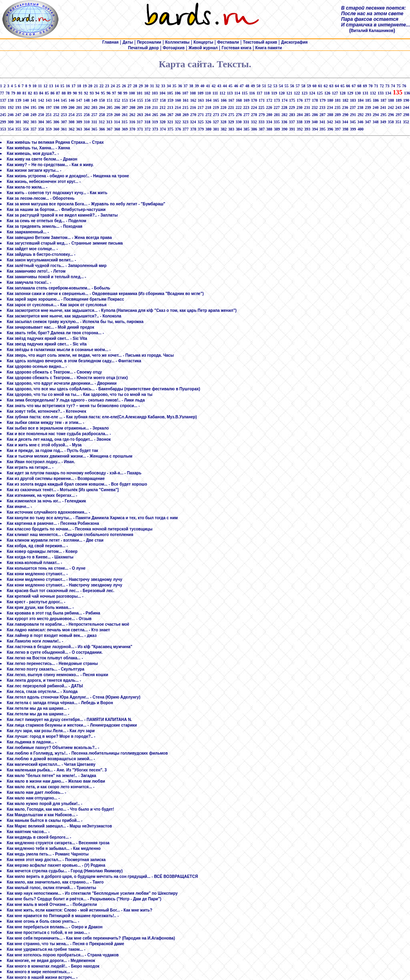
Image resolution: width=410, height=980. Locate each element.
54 (281, 86)
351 (398, 122)
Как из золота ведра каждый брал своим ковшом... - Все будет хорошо (77, 484)
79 (13, 93)
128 (343, 93)
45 (230, 86)
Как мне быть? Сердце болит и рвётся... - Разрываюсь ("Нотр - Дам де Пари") (84, 899)
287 (323, 115)
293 (368, 115)
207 (125, 107)
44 (225, 86)
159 (170, 100)
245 (3, 115)
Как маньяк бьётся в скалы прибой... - (45, 820)
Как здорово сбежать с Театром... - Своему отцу (54, 372)
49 (253, 86)
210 (148, 107)
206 (117, 107)
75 (398, 86)
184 (361, 100)
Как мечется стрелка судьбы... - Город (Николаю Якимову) (65, 871)
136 (407, 93)
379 (201, 129)
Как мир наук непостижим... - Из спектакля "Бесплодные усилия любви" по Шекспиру (92, 893)
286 (315, 115)
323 (185, 122)
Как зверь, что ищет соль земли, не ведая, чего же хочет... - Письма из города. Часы (90, 355)
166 (224, 100)
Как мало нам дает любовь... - (36, 792)
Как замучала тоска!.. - (29, 282)
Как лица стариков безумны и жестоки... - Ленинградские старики (72, 725)
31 (152, 86)
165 (216, 100)
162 (193, 100)
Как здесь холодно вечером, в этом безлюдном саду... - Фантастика (74, 361)
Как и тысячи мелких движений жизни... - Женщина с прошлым (70, 456)
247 (18, 115)
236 (345, 107)
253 (64, 115)
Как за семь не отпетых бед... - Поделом (46, 221)
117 (259, 93)
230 (299, 107)
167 (231, 100)
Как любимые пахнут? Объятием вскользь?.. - (53, 748)
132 (373, 93)
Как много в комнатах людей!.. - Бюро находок (53, 966)
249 (33, 115)
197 (49, 107)
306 (56, 122)
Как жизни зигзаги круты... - (34, 170)
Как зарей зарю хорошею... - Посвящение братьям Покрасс (65, 299)
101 (140, 93)
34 (169, 86)
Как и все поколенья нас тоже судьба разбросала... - (59, 434)
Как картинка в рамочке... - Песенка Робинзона (53, 523)
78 (8, 93)
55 (286, 86)
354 (11, 129)
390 (284, 129)
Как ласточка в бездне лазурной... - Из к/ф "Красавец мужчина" (70, 647)
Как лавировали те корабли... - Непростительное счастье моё (68, 624)
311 (94, 122)
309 (79, 122)
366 (102, 129)
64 (337, 86)
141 (33, 100)
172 (269, 100)
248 (26, 115)
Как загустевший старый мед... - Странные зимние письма (65, 243)
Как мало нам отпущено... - (33, 798)
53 (275, 86)
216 (193, 107)
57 (297, 86)
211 (155, 107)
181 (338, 100)
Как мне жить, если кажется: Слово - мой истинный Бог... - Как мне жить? (79, 910)
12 (45, 86)
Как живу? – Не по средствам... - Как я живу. (50, 165)
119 (274, 93)
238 (360, 107)
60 (314, 86)
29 (141, 86)
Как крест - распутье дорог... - (36, 602)
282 (284, 115)
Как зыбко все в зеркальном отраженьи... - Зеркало (58, 428)
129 (350, 93)
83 (36, 93)
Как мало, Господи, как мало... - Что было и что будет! (60, 809)
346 (360, 122)
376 (178, 129)
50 (258, 86)
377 (186, 129)
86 (52, 93)
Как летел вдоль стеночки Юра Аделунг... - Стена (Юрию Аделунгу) (74, 697)
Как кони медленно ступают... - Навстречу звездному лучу (64, 579)
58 (303, 86)
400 (361, 129)
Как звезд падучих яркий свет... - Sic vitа (47, 344)
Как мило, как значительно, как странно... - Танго (55, 882)
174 (284, 100)
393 (307, 129)
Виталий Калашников (372, 31)
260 (117, 115)
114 (237, 93)
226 (269, 107)
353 (3, 129)
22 (101, 86)
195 (33, 107)
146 (71, 100)
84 (41, 93)
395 (323, 129)
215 (185, 107)
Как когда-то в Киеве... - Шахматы (40, 557)
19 (84, 86)
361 (64, 129)
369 (125, 129)
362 (71, 129)
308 (71, 122)
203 (94, 107)
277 (246, 115)
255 (79, 115)
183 (353, 100)
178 (315, 100)
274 (224, 115)
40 (202, 86)
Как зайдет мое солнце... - (32, 249)
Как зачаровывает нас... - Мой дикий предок (50, 327)
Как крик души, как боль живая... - (40, 607)
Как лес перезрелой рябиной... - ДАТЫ (45, 686)
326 (208, 122)
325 (200, 122)
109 (200, 93)
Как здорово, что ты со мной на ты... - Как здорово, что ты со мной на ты (80, 395)
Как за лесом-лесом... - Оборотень (41, 198)
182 (345, 100)
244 (406, 107)
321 (170, 122)
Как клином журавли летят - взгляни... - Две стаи (55, 540)
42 (213, 86)
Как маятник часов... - (28, 832)
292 (361, 115)
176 (300, 100)
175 (292, 100)
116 (252, 93)
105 (170, 93)
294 (376, 115)
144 (56, 100)
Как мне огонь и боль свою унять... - (43, 921)
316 (132, 122)
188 (391, 100)
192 (11, 107)
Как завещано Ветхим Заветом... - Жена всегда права (59, 238)
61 (320, 86)
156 (148, 100)
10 (34, 86)
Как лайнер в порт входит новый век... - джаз (52, 636)
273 (216, 115)
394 (315, 129)
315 (124, 122)
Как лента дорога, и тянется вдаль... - (44, 680)
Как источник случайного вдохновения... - (48, 512)
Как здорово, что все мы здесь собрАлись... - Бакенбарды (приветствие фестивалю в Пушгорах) (104, 389)
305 (49, 122)
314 (117, 122)
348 (375, 122)
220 (223, 107)
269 (186, 115)
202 (87, 107)
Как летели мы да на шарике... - (38, 708)
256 (87, 115)
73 (387, 86)
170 (254, 100)
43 (219, 86)
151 (110, 100)
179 (323, 100)
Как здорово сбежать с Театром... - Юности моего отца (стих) (67, 378)
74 (393, 86)
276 (239, 115)
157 (155, 100)
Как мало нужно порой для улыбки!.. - (45, 804)
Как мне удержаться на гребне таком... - (46, 949)
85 (47, 93)
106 (178, 93)
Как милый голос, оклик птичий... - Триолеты (51, 888)
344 (345, 122)
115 (245, 93)
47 (241, 86)
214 (178, 107)
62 (326, 86)
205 (110, 107)
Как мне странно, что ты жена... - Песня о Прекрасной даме (65, 944)
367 (110, 129)
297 (399, 115)
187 (383, 100)
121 (289, 93)
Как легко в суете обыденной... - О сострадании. (55, 652)
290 (345, 115)
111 (215, 93)
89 (69, 93)
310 (87, 122)
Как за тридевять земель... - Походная (45, 226)
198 (56, 107)
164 (208, 100)
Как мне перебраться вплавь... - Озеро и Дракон (55, 927)
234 (330, 107)
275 (231, 115)
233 (322, 107)
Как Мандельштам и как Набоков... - (42, 815)
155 (140, 100)
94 (97, 93)
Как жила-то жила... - (27, 187)
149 (94, 100)
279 (262, 115)
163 (201, 100)
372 (148, 129)
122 (297, 93)
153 (125, 100)
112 (222, 93)
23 (107, 86)
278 (254, 115)
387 (262, 129)
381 (216, 129)
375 (170, 129)
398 (345, 129)
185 (368, 100)
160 (178, 100)
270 (193, 115)
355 (18, 129)
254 (71, 115)
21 (96, 86)
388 (269, 129)
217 (200, 107)
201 (79, 107)
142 (41, 100)
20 (90, 86)
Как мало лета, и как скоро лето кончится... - (51, 787)
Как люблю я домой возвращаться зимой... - (51, 759)
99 (125, 93)
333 (261, 122)
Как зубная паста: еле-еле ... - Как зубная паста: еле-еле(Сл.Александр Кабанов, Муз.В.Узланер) (102, 417)
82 (30, 93)
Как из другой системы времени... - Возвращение (56, 479)
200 (71, 107)
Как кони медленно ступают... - (37, 574)
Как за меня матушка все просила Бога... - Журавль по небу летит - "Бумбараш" (86, 204)
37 (185, 86)
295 (383, 115)
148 (87, 100)
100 (132, 93)
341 (322, 122)
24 (113, 86)
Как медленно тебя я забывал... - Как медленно (54, 848)
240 (375, 107)
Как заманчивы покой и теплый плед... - (46, 277)
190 (406, 100)
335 (276, 122)
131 (365, 93)
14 (56, 86)
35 (174, 86)
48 (247, 86)
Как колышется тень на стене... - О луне (46, 568)
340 (315, 122)
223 (246, 107)
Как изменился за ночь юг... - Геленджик (46, 501)
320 (162, 122)
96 (109, 93)
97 (114, 93)
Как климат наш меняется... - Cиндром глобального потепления (70, 535)
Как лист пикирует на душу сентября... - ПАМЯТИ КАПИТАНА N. (69, 720)
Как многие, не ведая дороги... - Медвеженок (51, 961)
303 (33, 122)
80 (19, 93)
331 (246, 122)
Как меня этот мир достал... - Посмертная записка (56, 860)
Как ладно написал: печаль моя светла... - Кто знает (58, 630)
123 (304, 93)
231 (307, 107)
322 (178, 122)
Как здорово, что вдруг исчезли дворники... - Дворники (62, 383)
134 (388, 93)
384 (239, 129)
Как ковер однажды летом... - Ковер (42, 551)
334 (269, 122)
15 (62, 86)
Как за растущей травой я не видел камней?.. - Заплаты (62, 215)
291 (353, 115)
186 (376, 100)
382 (224, 129)
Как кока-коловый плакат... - (34, 563)
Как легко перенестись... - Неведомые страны (52, 664)
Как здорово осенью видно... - (37, 366)
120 (282, 93)
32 (157, 86)
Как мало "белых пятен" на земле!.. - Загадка (51, 776)
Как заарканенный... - (28, 232)
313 (109, 122)
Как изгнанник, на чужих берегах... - (42, 495)
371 (140, 129)
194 (26, 107)
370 (132, 129)
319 (155, 122)
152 (117, 100)
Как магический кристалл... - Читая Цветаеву (51, 764)
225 (261, 107)
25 (118, 86)
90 (75, 93)
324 (193, 122)
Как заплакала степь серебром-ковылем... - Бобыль (58, 288)
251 (49, 115)
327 (216, 122)
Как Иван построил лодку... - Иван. (41, 462)
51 (264, 86)
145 (64, 100)
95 (103, 93)
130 (358, 93)
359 (49, 129)
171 (262, 100)
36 (180, 86)
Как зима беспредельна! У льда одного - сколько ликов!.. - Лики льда (76, 400)
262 (132, 115)
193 (18, 107)
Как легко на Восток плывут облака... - (45, 658)
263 (140, 115)
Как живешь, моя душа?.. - (33, 154)
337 (292, 122)
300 (11, 122)
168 (239, 100)
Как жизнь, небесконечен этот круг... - (44, 182)
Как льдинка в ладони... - (32, 742)
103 (155, 93)
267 (170, 115)
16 (68, 86)
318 (147, 122)
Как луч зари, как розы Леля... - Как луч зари (51, 731)
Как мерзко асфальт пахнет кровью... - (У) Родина (56, 865)
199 (64, 107)
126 (327, 93)
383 (231, 129)
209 (140, 107)
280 (269, 115)
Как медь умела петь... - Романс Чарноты (48, 854)
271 (201, 115)
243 (398, 107)
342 (330, 122)
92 (86, 93)
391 (292, 129)
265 (155, 115)
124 (312, 93)
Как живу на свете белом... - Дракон (42, 159)
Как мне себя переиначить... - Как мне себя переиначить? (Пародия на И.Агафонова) (91, 938)
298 (406, 115)
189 (399, 100)
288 (330, 115)
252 (56, 115)
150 (102, 100)
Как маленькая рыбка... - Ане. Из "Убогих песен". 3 (57, 770)
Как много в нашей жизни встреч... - (42, 977)
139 (18, 100)
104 (162, 93)
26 (124, 86)
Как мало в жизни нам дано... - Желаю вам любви (56, 781)
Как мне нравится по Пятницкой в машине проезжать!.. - (63, 916)
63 (331, 86)
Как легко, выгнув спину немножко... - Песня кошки (57, 675)
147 (79, 100)
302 (26, 122)
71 (376, 86)
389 (277, 129)
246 (11, 115)
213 (170, 107)
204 (102, 107)
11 (40, 86)
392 (300, 129)
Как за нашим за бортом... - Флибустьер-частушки (56, 210)
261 (125, 115)
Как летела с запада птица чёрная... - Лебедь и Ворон (60, 703)
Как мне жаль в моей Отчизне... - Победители (52, 905)
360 (56, 129)
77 (2, 93)
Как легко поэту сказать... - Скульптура (46, 669)
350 (391, 122)
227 (276, 107)
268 (178, 115)
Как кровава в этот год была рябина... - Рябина (53, 613)
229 (292, 107)
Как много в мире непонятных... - (40, 972)
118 (267, 93)
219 (216, 107)
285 (307, 115)
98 (120, 93)
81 (24, 93)
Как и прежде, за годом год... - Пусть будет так (52, 451)
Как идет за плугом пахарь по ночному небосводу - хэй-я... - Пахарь (74, 473)
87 (58, 93)
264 (148, 115)
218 (208, 107)
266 (163, 115)
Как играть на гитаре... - (30, 467)
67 (354, 86)
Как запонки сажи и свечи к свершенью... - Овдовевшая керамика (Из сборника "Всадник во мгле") (105, 294)
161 (186, 100)
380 (208, 129)
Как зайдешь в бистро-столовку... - (41, 254)
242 (391, 107)
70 (370, 86)
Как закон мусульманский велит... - (41, 260)
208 (132, 107)
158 (163, 100)
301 (18, 122)
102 (147, 93)
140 (26, 100)
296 (391, 115)
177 (307, 100)
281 (277, 115)
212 (162, 107)
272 (208, 115)
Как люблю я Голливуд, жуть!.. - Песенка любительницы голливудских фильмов (87, 753)
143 (49, 100)
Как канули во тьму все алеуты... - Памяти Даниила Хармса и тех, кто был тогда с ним (92, 518)
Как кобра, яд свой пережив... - (37, 546)
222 (238, 107)
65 (342, 86)
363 (79, 129)
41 (208, 86)
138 (11, 100)
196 (41, 107)
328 (223, 122)
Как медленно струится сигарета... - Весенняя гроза (58, 843)
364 (87, 129)
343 (337, 122)
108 (193, 93)
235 (337, 107)
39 (197, 86)
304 (41, 122)
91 (80, 93)
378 (193, 129)
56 (292, 86)
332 (254, 122)
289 (338, 115)
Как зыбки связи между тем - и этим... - (45, 423)
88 (64, 93)
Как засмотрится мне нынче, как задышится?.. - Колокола (64, 316)
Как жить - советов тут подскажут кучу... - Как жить (57, 193)
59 (309, 86)
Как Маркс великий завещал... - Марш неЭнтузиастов (59, 826)
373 (155, 129)
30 (146, 86)
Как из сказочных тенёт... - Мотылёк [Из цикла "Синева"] (63, 490)
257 (94, 115)
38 (191, 86)
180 (330, 100)
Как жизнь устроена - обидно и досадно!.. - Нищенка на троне (68, 176)
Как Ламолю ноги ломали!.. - (35, 641)
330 (238, 122)
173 (277, 100)
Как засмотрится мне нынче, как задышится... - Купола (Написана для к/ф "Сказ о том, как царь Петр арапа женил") (122, 310)
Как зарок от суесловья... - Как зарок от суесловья (57, 305)
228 (284, 107)
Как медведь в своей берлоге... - (39, 837)
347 (368, 122)
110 (208, 93)
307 (64, 122)
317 (140, 122)
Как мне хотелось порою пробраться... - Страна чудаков (63, 955)
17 (73, 86)
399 (353, 129)
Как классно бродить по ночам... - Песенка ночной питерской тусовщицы (80, 529)
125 (320, 93)
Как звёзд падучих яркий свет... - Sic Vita (47, 338)
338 (299, 122)
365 (94, 129)
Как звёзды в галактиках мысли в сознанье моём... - (59, 350)
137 (3, 100)
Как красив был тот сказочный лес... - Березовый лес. (60, 591)
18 (79, 86)
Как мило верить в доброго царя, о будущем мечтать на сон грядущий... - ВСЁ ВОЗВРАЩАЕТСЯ (102, 877)
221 (231, 107)
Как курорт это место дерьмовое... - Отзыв (49, 619)
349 (383, 122)
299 (3, 122)
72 (382, 86)
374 (163, 129)
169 (246, 100)
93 (92, 93)
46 (236, 86)
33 (163, 86)
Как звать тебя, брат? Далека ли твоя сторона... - (55, 333)
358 (41, 129)
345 (353, 122)
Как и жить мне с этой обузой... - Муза (44, 445)
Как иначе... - (19, 507)
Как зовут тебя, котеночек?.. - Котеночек (46, 411)
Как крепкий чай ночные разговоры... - (45, 596)
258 (102, 115)
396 (330, 129)
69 (365, 86)
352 (406, 122)
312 (101, 122)
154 (132, 100)
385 (246, 129)
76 (404, 86)
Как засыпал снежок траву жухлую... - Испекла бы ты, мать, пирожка (75, 322)
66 (348, 86)
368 (117, 129)
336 (284, 122)
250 (41, 115)
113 (230, 93)
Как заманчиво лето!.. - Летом (36, 271)
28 (135, 86)
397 (338, 129)
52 (269, 86)
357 (33, 129)
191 (3, 107)
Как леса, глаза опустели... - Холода (42, 692)
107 (185, 93)
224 (254, 107)
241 (383, 107)
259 (110, 115)
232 (315, 107)
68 (359, 86)
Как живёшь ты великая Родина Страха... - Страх (55, 142)
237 (353, 107)
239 (368, 107)
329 (231, 122)
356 (26, 129)
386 (254, 129)
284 (300, 115)
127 (335, 93)
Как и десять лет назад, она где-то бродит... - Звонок (59, 439)
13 (51, 86)
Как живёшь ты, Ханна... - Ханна (38, 148)
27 (129, 86)
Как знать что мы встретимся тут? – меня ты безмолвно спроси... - (73, 406)
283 (292, 115)
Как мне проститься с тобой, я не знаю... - (48, 933)
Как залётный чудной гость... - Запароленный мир (57, 266)
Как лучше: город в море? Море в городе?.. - (51, 736)
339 (307, 122)
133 (381, 93)
